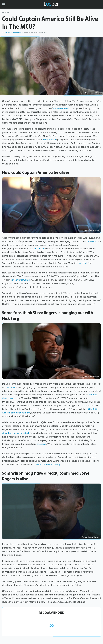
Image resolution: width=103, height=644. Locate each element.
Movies (6, 13)
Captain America (62, 108)
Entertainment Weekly (48, 464)
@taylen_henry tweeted (15, 433)
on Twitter (39, 249)
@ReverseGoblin (21, 280)
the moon (11, 387)
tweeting (41, 444)
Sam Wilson (49, 140)
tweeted (91, 241)
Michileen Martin (13, 33)
